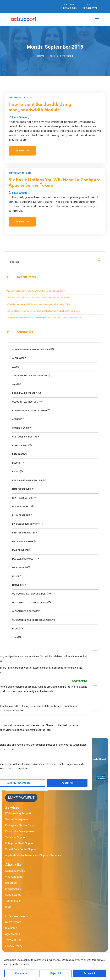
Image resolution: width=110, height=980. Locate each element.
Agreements (13, 934)
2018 (52, 56)
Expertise (11, 883)
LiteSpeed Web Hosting (25, 533)
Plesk (15, 629)
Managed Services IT (24, 559)
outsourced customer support (30, 603)
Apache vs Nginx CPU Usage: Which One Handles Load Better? (37, 291)
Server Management (17, 819)
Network (17, 585)
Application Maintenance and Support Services (33, 855)
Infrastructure (13, 889)
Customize (21, 973)
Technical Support (16, 837)
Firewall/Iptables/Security (28, 480)
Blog (8, 907)
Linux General (20, 515)
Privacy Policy (14, 946)
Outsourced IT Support (25, 611)
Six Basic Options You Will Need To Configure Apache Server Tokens (55, 199)
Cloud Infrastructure (25, 402)
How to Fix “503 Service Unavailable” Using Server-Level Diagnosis (38, 298)
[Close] (85, 646)
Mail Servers (20, 550)
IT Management (21, 507)
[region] (55, 966)
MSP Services (20, 568)
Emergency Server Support (21, 825)
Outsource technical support (29, 594)
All (14, 367)
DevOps (16, 463)
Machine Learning (23, 541)
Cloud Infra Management (20, 831)
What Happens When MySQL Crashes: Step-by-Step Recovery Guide (38, 304)
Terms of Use (13, 940)
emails (16, 472)
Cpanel (16, 419)
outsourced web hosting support (32, 620)
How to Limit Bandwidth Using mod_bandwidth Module (40, 107)
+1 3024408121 (89, 8)
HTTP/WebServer (21, 489)
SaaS (15, 637)
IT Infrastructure (22, 498)
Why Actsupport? (15, 877)
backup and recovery (24, 393)
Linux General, (20, 117)
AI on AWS (18, 358)
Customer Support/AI (24, 437)
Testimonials (13, 901)
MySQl (16, 576)
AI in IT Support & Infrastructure (31, 350)
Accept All (89, 973)
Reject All (56, 973)
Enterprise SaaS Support (20, 843)
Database (18, 454)
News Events (13, 922)
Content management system (29, 411)
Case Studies (13, 895)
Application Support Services (29, 376)
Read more (22, 151)
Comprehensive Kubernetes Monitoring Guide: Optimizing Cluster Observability (44, 318)
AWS (15, 384)
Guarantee (11, 928)
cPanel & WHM (20, 428)
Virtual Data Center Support (21, 849)
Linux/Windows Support (26, 524)
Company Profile (15, 871)
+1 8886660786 (68, 8)
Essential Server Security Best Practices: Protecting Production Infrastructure (44, 311)
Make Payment (21, 798)
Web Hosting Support (18, 813)
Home (41, 56)
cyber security (21, 446)
